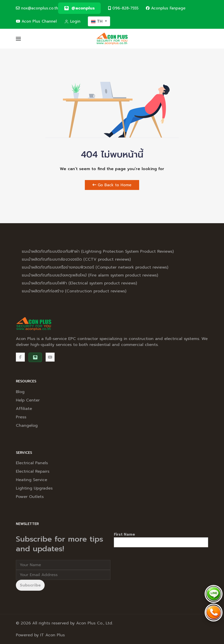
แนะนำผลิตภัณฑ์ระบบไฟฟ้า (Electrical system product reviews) (79, 283)
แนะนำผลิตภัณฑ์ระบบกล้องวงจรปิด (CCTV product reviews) (76, 259)
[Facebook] (20, 357)
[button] (18, 39)
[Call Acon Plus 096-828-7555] (214, 613)
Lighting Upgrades (34, 488)
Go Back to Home (112, 185)
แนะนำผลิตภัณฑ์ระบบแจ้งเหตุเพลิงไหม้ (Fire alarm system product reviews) (90, 275)
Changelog (27, 426)
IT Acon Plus (52, 635)
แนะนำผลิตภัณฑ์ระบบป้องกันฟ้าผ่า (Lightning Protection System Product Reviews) (98, 251)
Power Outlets (30, 497)
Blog (20, 392)
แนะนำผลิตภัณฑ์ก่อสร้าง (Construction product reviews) (74, 291)
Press (21, 417)
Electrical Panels (32, 463)
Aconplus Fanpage (166, 8)
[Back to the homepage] (112, 39)
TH (97, 21)
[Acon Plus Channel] (50, 357)
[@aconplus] (79, 8)
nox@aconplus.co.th (37, 8)
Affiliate (24, 409)
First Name (124, 534)
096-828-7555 (123, 8)
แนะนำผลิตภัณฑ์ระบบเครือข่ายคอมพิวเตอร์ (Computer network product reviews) (95, 267)
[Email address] (63, 575)
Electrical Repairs (33, 471)
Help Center (28, 400)
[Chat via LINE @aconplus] (214, 594)
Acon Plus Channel (36, 21)
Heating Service (32, 480)
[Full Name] (63, 565)
